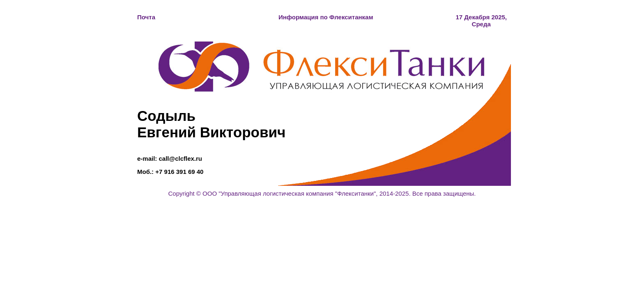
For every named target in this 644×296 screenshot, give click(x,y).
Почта (146, 17)
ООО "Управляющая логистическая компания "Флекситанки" (289, 193)
